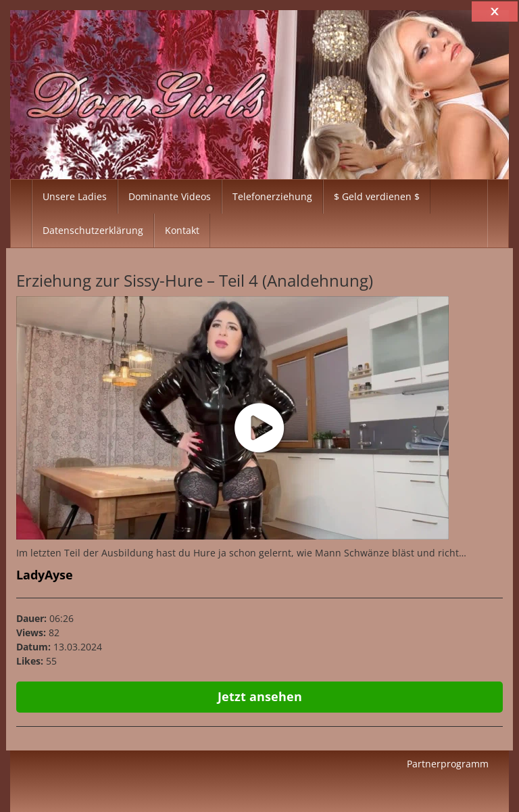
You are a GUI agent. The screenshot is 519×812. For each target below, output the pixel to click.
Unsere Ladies (75, 196)
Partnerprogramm (448, 764)
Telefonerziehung (272, 196)
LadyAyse (45, 575)
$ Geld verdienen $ (377, 196)
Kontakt (182, 230)
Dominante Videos (170, 196)
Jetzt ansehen (260, 696)
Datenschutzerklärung (93, 230)
